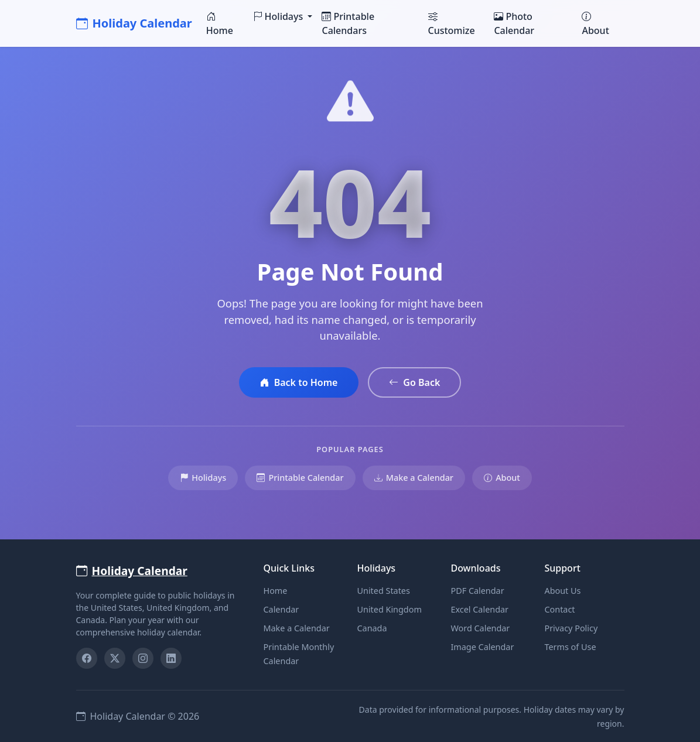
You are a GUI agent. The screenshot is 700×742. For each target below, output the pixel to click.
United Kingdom (389, 609)
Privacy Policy (571, 628)
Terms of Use (570, 647)
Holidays (203, 478)
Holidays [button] (279, 16)
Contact (559, 609)
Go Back (414, 382)
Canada (372, 628)
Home (220, 23)
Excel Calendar (479, 609)
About (595, 23)
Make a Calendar (414, 478)
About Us (562, 591)
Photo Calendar (514, 23)
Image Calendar (482, 647)
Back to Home (299, 382)
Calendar (281, 609)
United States (383, 591)
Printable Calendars (348, 23)
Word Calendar (480, 628)
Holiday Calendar (134, 23)
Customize (452, 23)
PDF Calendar (477, 591)
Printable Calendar (300, 478)
